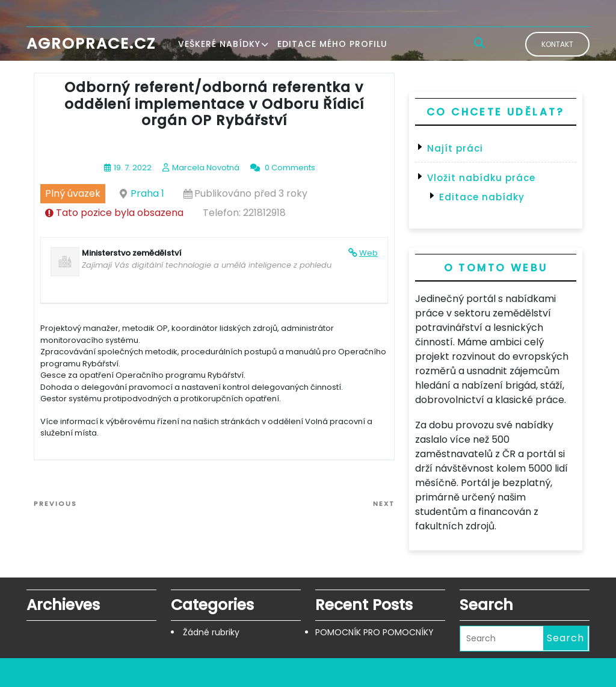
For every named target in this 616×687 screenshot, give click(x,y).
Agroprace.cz (91, 44)
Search (565, 638)
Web (368, 253)
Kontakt (557, 44)
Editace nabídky (482, 197)
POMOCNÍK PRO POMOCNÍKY (374, 632)
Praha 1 (147, 193)
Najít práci (455, 148)
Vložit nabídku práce (481, 178)
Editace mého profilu (332, 44)
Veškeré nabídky (219, 44)
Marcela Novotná (206, 168)
